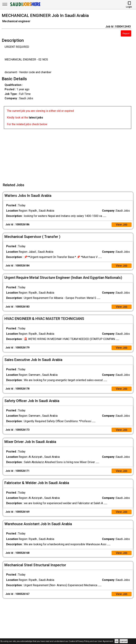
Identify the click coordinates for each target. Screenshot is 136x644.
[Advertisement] (69, 154)
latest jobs (36, 118)
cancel (124, 641)
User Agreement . (106, 641)
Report (126, 33)
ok (117, 641)
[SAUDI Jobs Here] (25, 6)
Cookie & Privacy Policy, (79, 641)
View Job (121, 225)
